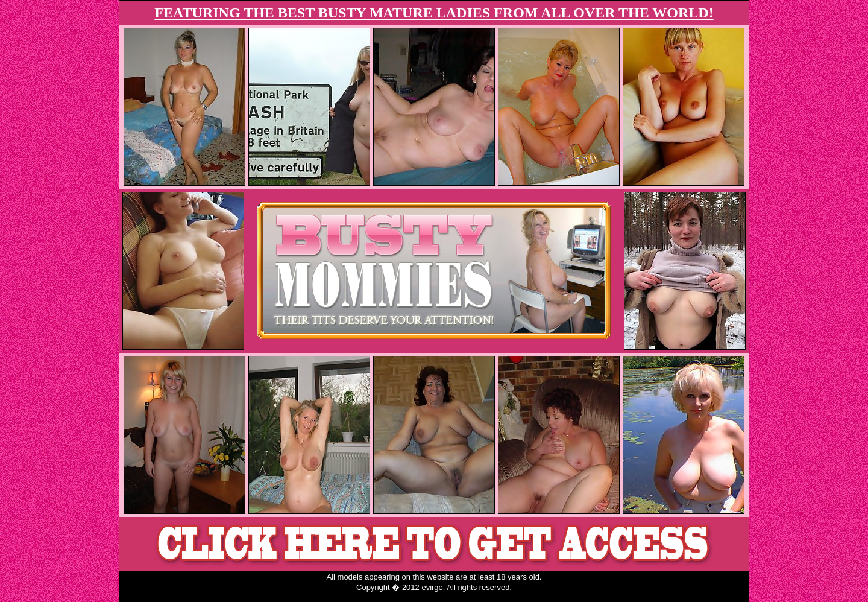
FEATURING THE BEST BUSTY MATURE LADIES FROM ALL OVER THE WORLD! (434, 13)
